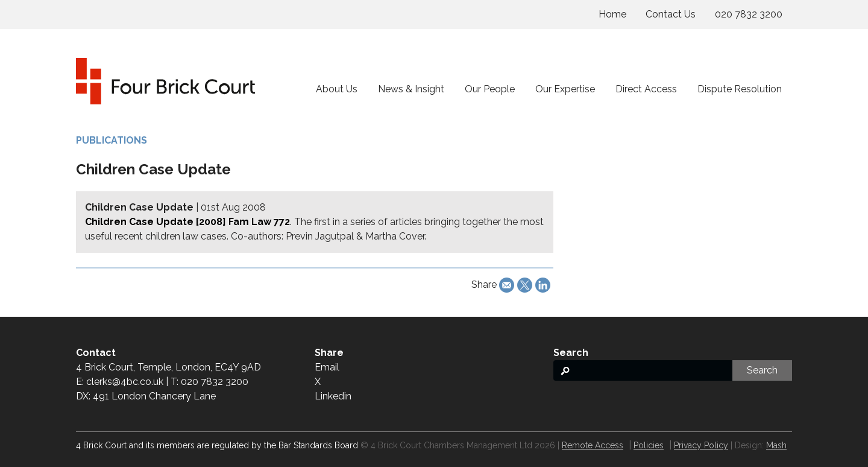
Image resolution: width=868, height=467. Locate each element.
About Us (337, 89)
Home (612, 14)
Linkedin (333, 396)
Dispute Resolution (740, 89)
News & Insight (411, 89)
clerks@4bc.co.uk (125, 382)
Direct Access (646, 89)
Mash (776, 445)
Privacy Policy (701, 445)
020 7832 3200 (749, 14)
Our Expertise (565, 89)
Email (327, 367)
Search (762, 370)
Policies (649, 445)
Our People (490, 89)
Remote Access (593, 445)
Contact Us (671, 14)
